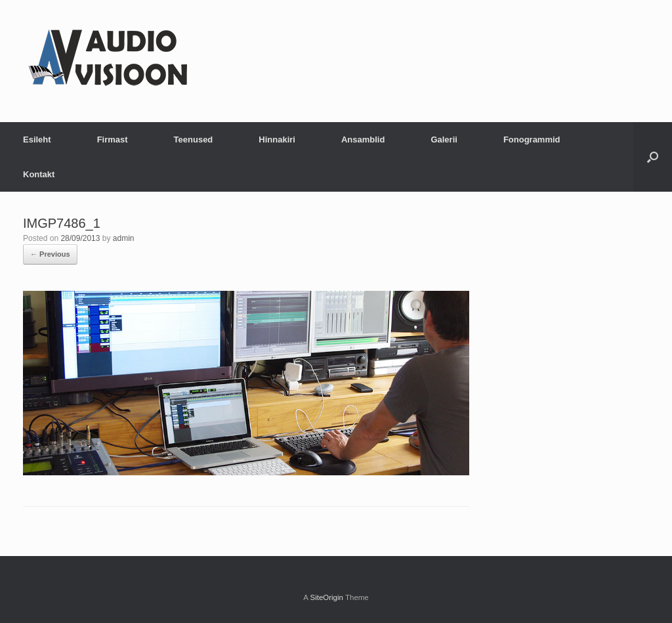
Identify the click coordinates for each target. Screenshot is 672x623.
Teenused (194, 140)
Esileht (37, 140)
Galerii (444, 140)
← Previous (50, 254)
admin (124, 238)
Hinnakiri (277, 140)
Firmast (113, 140)
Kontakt (39, 174)
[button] (653, 157)
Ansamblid (363, 140)
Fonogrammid (532, 140)
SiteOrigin (326, 597)
